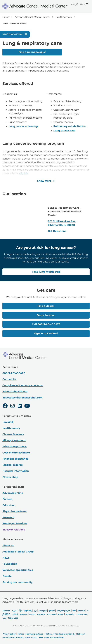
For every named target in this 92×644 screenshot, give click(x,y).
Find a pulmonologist (32, 52)
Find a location (46, 315)
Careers (7, 499)
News (6, 558)
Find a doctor (46, 306)
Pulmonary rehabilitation (69, 126)
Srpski (61, 614)
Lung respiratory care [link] (14, 23)
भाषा (74, 610)
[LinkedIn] (20, 406)
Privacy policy (9, 634)
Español (6, 610)
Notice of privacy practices (30, 634)
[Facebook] (5, 406)
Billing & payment (14, 440)
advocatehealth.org (15, 391)
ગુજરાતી (52, 610)
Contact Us (10, 379)
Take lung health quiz (46, 272)
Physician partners (15, 511)
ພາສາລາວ (24, 614)
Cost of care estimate (16, 452)
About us (8, 545)
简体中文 (28, 610)
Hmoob (81, 610)
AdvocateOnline (13, 493)
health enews (11, 428)
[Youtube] (27, 406)
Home (6, 17)
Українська (82, 614)
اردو (5, 618)
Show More (46, 181)
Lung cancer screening (23, 126)
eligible (24, 173)
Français (43, 610)
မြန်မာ (21, 610)
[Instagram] (12, 406)
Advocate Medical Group (18, 551)
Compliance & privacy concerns (23, 385)
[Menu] (84, 4)
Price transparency (15, 446)
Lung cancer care (64, 131)
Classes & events (13, 434)
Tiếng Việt (13, 618)
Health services (64, 17)
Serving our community (18, 582)
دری (35, 610)
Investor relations (14, 529)
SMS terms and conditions (51, 637)
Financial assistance (15, 459)
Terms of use (31, 637)
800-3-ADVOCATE (14, 373)
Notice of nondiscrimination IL (60, 634)
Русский (51, 614)
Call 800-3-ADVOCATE (46, 324)
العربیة (14, 610)
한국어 (15, 614)
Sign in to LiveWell (46, 333)
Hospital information (16, 471)
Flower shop (10, 477)
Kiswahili (70, 614)
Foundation (10, 564)
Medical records (13, 465)
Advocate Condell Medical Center (32, 17)
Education (9, 505)
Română (41, 614)
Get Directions (57, 231)
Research (8, 517)
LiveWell (8, 422)
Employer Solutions (15, 523)
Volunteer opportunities (18, 570)
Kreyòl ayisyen (63, 610)
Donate (7, 576)
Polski (32, 614)
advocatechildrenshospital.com (22, 397)
